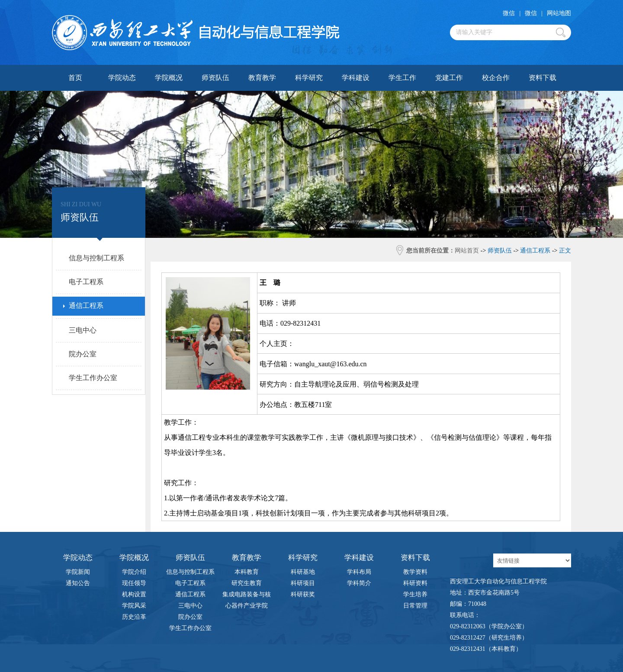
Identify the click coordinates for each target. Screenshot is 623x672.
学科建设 (356, 78)
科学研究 (309, 78)
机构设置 (134, 594)
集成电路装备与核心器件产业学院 (247, 596)
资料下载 (543, 78)
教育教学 (262, 78)
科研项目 (303, 583)
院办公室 (190, 617)
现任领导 (134, 583)
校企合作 (496, 78)
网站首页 (467, 251)
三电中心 (190, 606)
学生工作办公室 (190, 628)
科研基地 (303, 572)
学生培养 (415, 594)
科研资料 (415, 583)
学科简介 (359, 583)
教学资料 (415, 572)
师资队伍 (215, 78)
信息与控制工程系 (190, 572)
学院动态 (122, 78)
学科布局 (359, 572)
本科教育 (247, 572)
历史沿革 (134, 617)
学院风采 (134, 606)
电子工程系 (190, 583)
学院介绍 (134, 572)
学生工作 (402, 78)
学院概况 (169, 78)
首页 (75, 78)
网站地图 (559, 13)
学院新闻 (78, 572)
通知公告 (78, 583)
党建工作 (449, 78)
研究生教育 (247, 583)
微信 (509, 13)
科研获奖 (303, 594)
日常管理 (415, 606)
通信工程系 (190, 594)
